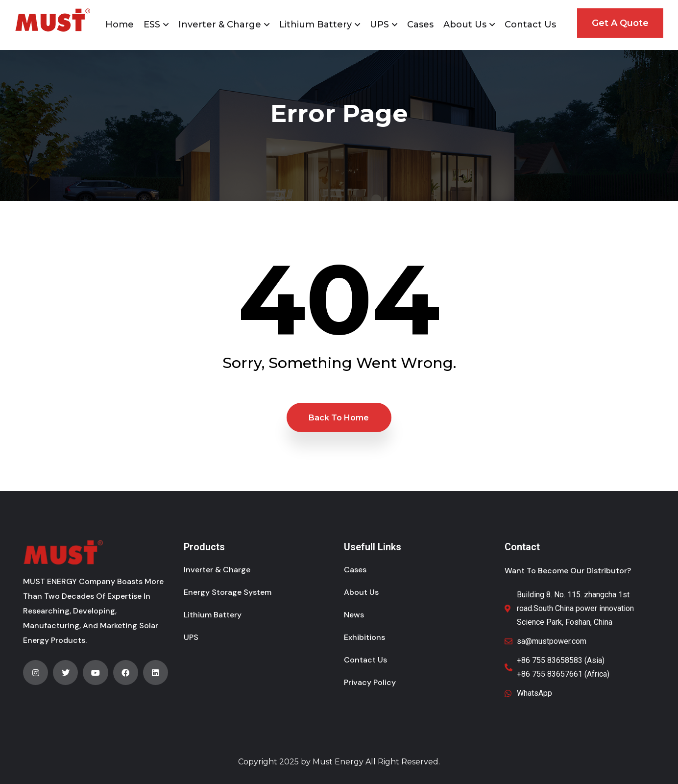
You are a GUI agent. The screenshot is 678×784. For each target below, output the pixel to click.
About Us (465, 24)
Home (120, 24)
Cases (420, 24)
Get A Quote (620, 23)
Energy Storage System (228, 592)
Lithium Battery (315, 24)
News (354, 615)
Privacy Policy (370, 682)
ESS (152, 24)
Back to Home (339, 418)
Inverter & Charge (220, 24)
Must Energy (338, 762)
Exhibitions (364, 637)
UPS (379, 24)
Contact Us (530, 24)
